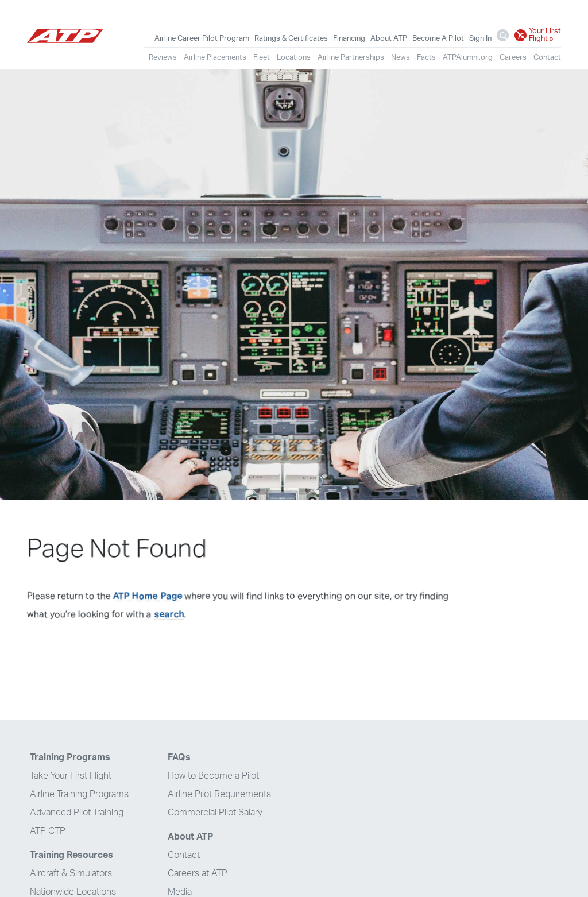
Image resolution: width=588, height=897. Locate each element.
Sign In (480, 38)
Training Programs (70, 757)
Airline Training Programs (79, 794)
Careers (513, 57)
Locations (294, 57)
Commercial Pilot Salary (215, 813)
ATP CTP (48, 831)
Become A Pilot (438, 38)
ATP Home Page (148, 596)
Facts (426, 57)
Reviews (163, 57)
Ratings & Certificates (291, 38)
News (401, 57)
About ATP (389, 38)
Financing (349, 38)
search (169, 614)
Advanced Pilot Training (77, 813)
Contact (547, 57)
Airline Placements (215, 57)
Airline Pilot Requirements (219, 794)
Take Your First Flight (71, 776)
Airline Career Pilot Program (202, 38)
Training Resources (71, 855)
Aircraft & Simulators (71, 873)
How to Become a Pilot (213, 776)
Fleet (262, 57)
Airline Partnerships (351, 57)
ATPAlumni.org (468, 57)
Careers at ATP (198, 873)
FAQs (179, 757)
